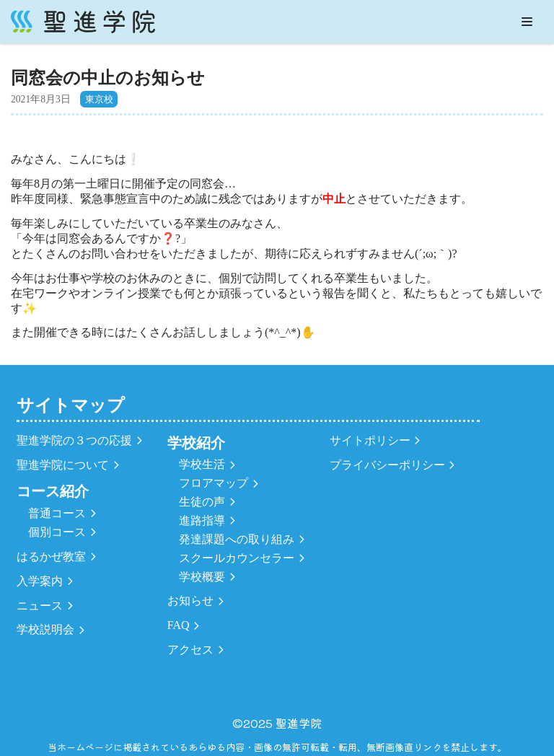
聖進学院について (63, 465)
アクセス (190, 650)
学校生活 (202, 464)
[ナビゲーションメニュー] (527, 22)
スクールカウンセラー (237, 558)
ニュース (40, 606)
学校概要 (202, 577)
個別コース (57, 532)
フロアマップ (214, 483)
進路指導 (202, 520)
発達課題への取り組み (237, 539)
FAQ (179, 625)
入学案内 (40, 581)
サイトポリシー (370, 440)
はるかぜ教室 (51, 557)
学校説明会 (45, 629)
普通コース (57, 513)
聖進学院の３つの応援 (74, 440)
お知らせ (190, 601)
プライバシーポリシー (387, 465)
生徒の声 (202, 502)
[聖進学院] (83, 22)
